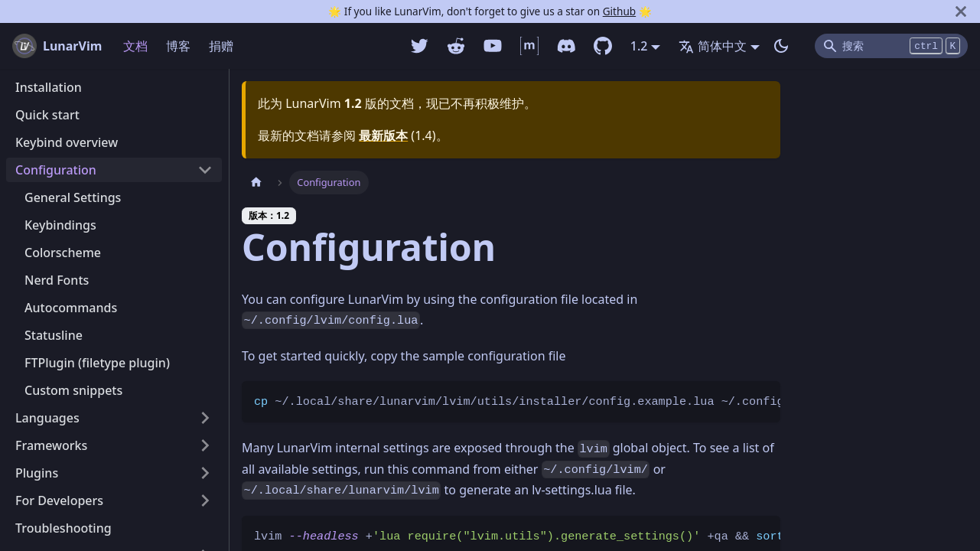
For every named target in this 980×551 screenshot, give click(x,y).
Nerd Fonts (57, 280)
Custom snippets (73, 390)
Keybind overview (67, 142)
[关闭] (961, 11)
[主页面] (256, 183)
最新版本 (383, 135)
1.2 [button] (639, 46)
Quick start (47, 115)
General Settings (73, 197)
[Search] (891, 46)
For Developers (59, 500)
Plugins (37, 473)
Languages (47, 418)
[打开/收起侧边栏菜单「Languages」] (205, 418)
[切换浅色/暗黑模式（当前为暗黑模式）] (781, 46)
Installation (49, 87)
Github (619, 11)
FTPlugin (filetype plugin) (97, 363)
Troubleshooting (63, 528)
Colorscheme (63, 253)
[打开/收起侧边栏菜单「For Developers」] (205, 500)
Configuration (56, 170)
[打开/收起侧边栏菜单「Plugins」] (205, 473)
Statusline (54, 335)
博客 (178, 46)
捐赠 (221, 46)
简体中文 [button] (713, 46)
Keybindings (60, 225)
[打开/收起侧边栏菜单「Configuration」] (205, 170)
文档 (135, 46)
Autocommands (71, 308)
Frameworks (51, 445)
